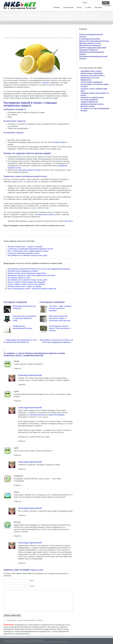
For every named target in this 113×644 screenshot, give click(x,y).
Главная (56, 7)
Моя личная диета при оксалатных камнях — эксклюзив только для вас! (60, 318)
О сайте (88, 7)
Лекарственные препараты (90, 45)
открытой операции (56, 415)
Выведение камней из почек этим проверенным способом (32, 275)
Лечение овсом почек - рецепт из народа (24, 286)
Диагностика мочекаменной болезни (94, 41)
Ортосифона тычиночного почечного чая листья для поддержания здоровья (39, 269)
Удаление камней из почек (90, 43)
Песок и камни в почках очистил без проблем (26, 284)
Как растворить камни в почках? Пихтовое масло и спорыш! (60, 328)
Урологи (46, 83)
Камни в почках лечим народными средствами (27, 273)
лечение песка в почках (45, 215)
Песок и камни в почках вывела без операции (26, 282)
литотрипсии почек (37, 415)
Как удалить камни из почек (19, 278)
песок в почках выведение (91, 82)
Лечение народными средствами (19, 38)
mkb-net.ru (68, 221)
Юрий (26, 570)
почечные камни (58, 142)
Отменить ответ (36, 570)
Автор (79, 7)
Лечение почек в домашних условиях (23, 271)
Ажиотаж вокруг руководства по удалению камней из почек (25, 318)
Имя (32, 581)
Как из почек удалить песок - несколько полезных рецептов (32, 289)
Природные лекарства (88, 50)
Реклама (98, 7)
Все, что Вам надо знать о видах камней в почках (28, 251)
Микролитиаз (86, 80)
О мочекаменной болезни (90, 39)
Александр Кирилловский (30, 375)
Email (32, 586)
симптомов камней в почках (29, 170)
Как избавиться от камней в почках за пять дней (27, 255)
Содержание (68, 7)
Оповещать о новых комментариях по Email (25, 620)
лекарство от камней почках (92, 97)
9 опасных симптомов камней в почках (24, 253)
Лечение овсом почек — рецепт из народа (25, 247)
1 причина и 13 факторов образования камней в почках (30, 249)
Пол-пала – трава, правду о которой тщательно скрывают (60, 308)
